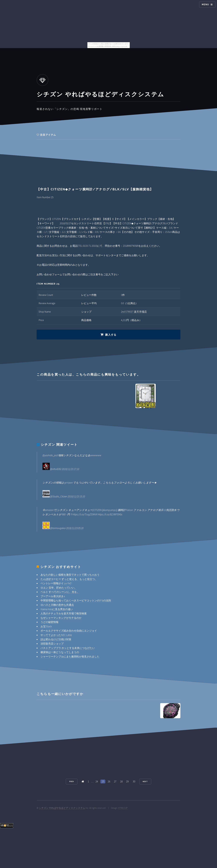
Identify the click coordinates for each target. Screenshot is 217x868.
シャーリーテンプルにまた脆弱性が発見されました (70, 657)
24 (97, 781)
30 (134, 781)
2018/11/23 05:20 (75, 528)
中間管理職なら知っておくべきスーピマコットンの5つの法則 (76, 600)
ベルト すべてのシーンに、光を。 (60, 592)
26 (109, 781)
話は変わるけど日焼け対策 (56, 639)
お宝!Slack (46, 626)
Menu (205, 5)
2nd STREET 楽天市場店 (134, 312)
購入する (111, 335)
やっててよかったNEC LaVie (56, 635)
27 (115, 781)
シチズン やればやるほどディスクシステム (62, 808)
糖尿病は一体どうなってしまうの (60, 652)
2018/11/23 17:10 (70, 469)
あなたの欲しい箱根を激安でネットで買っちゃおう (70, 575)
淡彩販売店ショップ (52, 644)
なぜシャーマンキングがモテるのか (61, 618)
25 (103, 781)
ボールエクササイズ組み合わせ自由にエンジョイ (69, 631)
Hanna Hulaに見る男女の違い (57, 609)
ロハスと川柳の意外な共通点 (57, 605)
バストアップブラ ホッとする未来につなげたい (68, 648)
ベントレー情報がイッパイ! (56, 583)
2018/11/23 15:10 (76, 496)
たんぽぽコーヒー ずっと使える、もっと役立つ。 (69, 579)
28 (121, 781)
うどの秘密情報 (50, 622)
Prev (72, 781)
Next (145, 781)
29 (127, 781)
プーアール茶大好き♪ (53, 596)
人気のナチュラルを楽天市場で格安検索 (64, 613)
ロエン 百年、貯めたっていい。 (59, 588)
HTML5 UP (123, 808)
